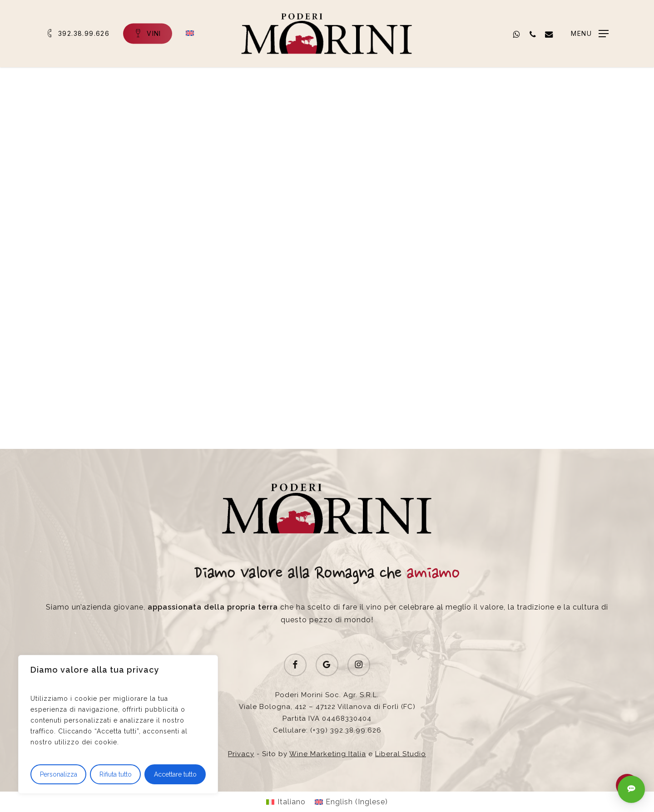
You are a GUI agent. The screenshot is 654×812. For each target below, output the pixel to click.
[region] (118, 724)
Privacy (241, 754)
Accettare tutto (175, 774)
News (163, 113)
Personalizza (59, 774)
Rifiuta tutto (116, 774)
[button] (590, 34)
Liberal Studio (401, 754)
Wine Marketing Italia (328, 754)
